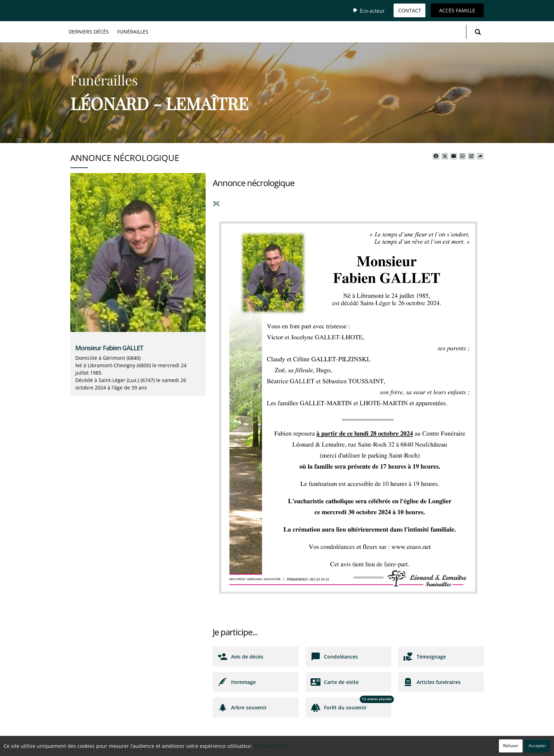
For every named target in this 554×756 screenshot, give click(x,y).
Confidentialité (274, 747)
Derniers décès (89, 32)
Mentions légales (339, 747)
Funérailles (133, 32)
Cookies (305, 747)
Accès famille (457, 10)
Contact (410, 10)
